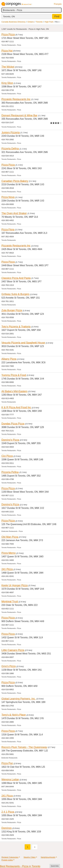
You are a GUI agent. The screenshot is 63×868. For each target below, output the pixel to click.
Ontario (31, 22)
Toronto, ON (9, 16)
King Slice (7, 83)
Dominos (7, 828)
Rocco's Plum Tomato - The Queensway (24, 747)
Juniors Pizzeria (11, 133)
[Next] (35, 847)
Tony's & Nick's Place (14, 715)
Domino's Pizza (10, 440)
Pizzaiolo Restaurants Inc (16, 99)
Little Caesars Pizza (13, 650)
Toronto (39, 22)
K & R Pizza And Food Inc (16, 407)
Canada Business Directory (13, 22)
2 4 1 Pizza (8, 812)
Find (57, 16)
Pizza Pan (7, 763)
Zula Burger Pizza (12, 310)
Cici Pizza (7, 456)
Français (58, 4)
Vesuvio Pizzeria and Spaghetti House (23, 343)
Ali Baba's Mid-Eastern (14, 391)
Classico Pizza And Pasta (16, 278)
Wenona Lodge (10, 780)
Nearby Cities (30, 857)
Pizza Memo (9, 553)
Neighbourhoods (48, 857)
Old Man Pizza (10, 537)
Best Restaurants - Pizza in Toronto (20, 866)
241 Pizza (7, 569)
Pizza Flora (8, 230)
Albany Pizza (9, 359)
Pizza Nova (8, 197)
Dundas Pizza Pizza (13, 424)
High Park (49, 22)
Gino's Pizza (9, 666)
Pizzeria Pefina (10, 472)
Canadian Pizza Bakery (15, 181)
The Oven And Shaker (14, 213)
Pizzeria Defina (10, 149)
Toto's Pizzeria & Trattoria (16, 327)
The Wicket (8, 67)
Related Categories (10, 857)
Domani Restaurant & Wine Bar (19, 115)
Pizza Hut (7, 51)
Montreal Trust (10, 602)
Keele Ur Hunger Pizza (15, 585)
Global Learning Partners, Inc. (19, 699)
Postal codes (7, 860)
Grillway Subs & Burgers (15, 294)
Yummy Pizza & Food (14, 375)
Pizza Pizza (8, 34)
